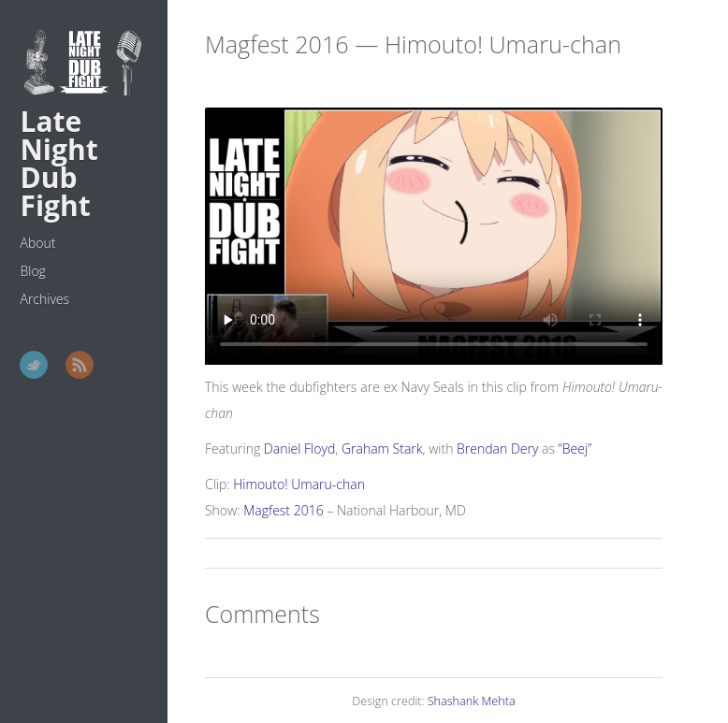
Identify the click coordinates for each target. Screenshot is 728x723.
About (37, 243)
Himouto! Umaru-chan (299, 484)
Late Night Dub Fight (58, 163)
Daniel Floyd (299, 448)
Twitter (34, 365)
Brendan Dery (497, 448)
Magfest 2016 (283, 510)
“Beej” (575, 448)
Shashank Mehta (472, 701)
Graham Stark (382, 448)
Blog (32, 271)
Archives (44, 299)
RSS (80, 365)
